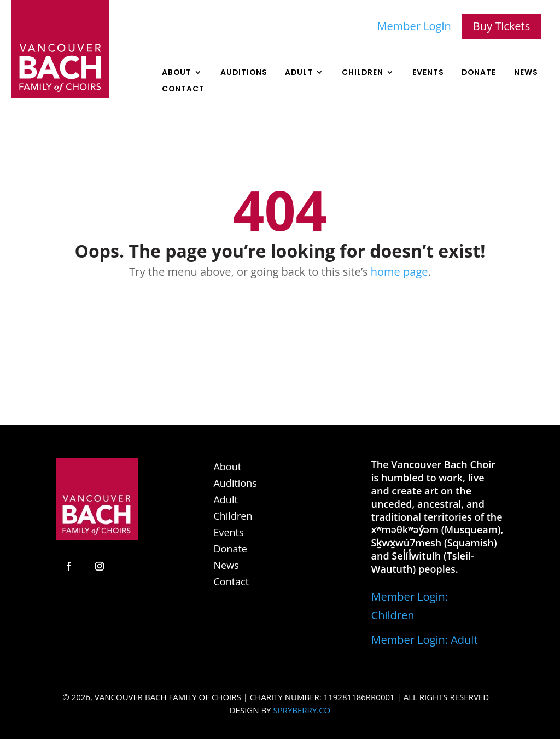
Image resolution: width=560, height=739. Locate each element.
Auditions (244, 73)
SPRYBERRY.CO (302, 710)
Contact (183, 89)
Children (363, 73)
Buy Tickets (501, 26)
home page (399, 272)
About (177, 73)
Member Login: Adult (425, 640)
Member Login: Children (410, 606)
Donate (479, 73)
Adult (299, 73)
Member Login (414, 26)
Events (428, 73)
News (526, 73)
